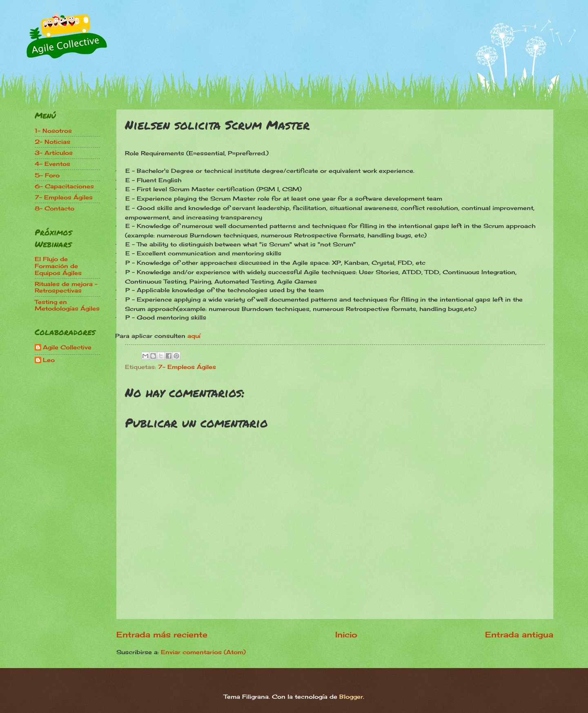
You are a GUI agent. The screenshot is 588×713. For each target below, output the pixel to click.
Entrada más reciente (162, 635)
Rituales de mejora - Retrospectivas (66, 287)
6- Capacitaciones (64, 186)
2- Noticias (52, 142)
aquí (194, 336)
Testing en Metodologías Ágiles (67, 305)
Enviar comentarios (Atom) (203, 652)
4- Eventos (52, 164)
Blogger (351, 696)
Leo (49, 360)
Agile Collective (67, 347)
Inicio (346, 635)
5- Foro (47, 175)
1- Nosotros (53, 131)
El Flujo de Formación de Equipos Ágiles (58, 266)
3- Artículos (54, 153)
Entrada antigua (519, 635)
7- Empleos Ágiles (187, 367)
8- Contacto (55, 208)
